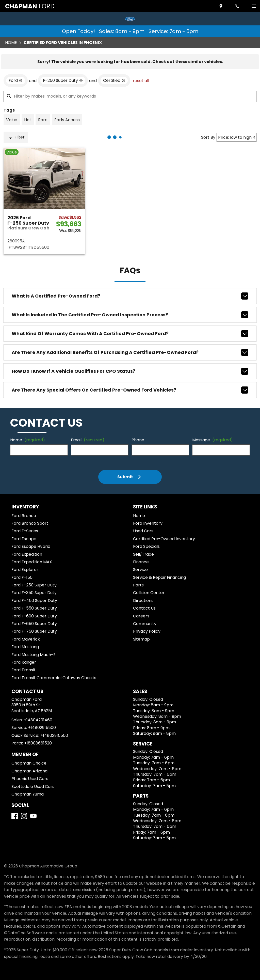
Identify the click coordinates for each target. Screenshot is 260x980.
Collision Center (149, 593)
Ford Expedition (27, 554)
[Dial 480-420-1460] (238, 6)
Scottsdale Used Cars (33, 787)
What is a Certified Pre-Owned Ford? (130, 296)
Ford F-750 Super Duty (34, 631)
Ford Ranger (24, 662)
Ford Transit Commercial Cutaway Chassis (54, 678)
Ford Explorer (25, 570)
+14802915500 (42, 728)
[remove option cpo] (114, 81)
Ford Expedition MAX (32, 562)
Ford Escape (24, 539)
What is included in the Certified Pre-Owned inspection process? (130, 315)
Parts (138, 585)
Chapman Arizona (29, 771)
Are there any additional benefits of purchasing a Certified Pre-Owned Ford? (130, 352)
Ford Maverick (26, 639)
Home (11, 43)
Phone (138, 440)
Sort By (208, 137)
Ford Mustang (25, 647)
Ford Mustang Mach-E (34, 655)
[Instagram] (24, 816)
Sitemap (141, 639)
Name (28, 440)
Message (213, 440)
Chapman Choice (29, 763)
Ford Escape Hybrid (31, 546)
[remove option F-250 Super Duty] (63, 81)
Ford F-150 (22, 577)
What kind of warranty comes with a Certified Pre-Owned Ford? (130, 334)
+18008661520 (38, 743)
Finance (141, 562)
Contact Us (144, 608)
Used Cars (143, 531)
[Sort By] (237, 137)
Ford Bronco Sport (30, 523)
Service (140, 570)
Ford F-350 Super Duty (34, 593)
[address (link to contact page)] (221, 6)
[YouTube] (33, 816)
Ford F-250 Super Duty (34, 585)
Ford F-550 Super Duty (34, 608)
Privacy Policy (147, 631)
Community (145, 624)
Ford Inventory (148, 523)
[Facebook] (15, 816)
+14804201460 (38, 720)
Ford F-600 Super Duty (34, 616)
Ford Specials (146, 546)
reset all (141, 81)
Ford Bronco (24, 516)
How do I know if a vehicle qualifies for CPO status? (130, 371)
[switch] (254, 6)
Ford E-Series (25, 531)
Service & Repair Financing (159, 577)
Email (88, 440)
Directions (143, 601)
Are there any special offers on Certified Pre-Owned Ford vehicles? (130, 390)
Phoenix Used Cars (30, 779)
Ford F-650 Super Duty (34, 624)
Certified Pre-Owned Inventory (164, 539)
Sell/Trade (143, 554)
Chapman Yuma (28, 794)
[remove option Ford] (16, 81)
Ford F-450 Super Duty (34, 601)
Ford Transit (23, 670)
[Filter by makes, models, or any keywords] (130, 96)
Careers (141, 616)
